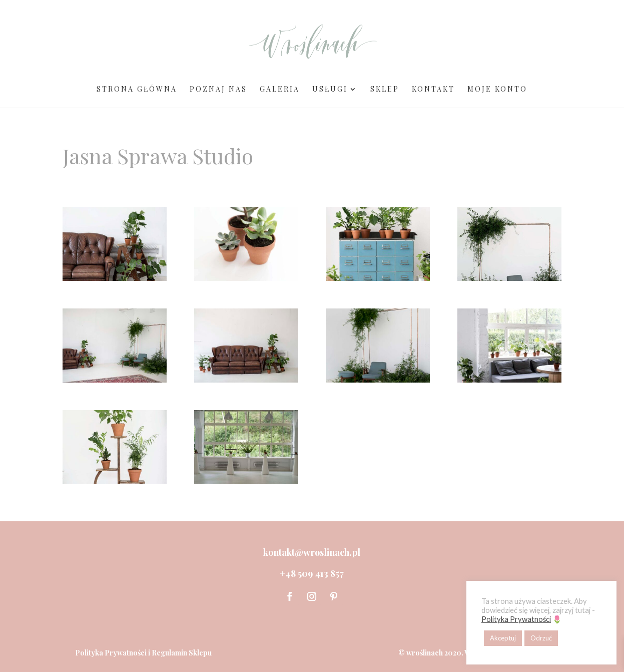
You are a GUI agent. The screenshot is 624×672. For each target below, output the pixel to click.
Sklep (385, 90)
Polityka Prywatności (111, 653)
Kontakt (433, 90)
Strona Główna (137, 90)
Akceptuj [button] (503, 638)
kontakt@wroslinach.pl (312, 552)
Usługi (330, 90)
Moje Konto (497, 90)
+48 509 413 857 (312, 573)
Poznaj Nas (218, 90)
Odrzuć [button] (541, 638)
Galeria (280, 90)
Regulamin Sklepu (182, 653)
